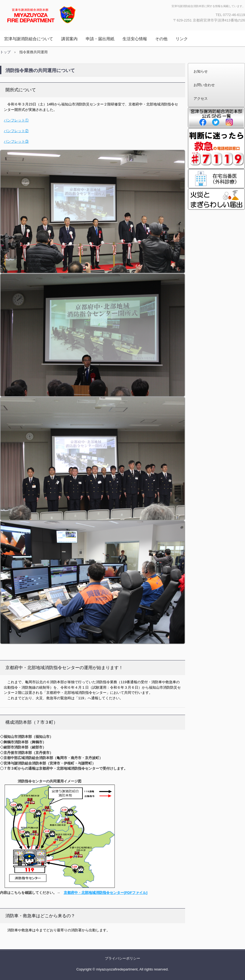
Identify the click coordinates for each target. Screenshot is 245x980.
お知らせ (201, 71)
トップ (5, 52)
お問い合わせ (204, 85)
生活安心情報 (135, 39)
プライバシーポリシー (122, 958)
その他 (161, 39)
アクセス (201, 99)
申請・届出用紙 (100, 39)
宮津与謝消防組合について (29, 39)
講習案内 (69, 39)
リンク (182, 39)
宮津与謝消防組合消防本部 (59, 14)
